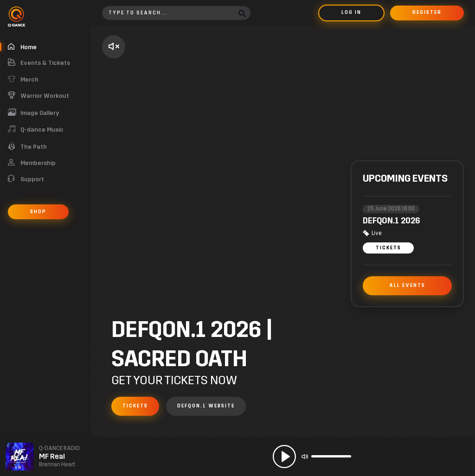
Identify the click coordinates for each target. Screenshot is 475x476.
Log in (351, 13)
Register (427, 13)
